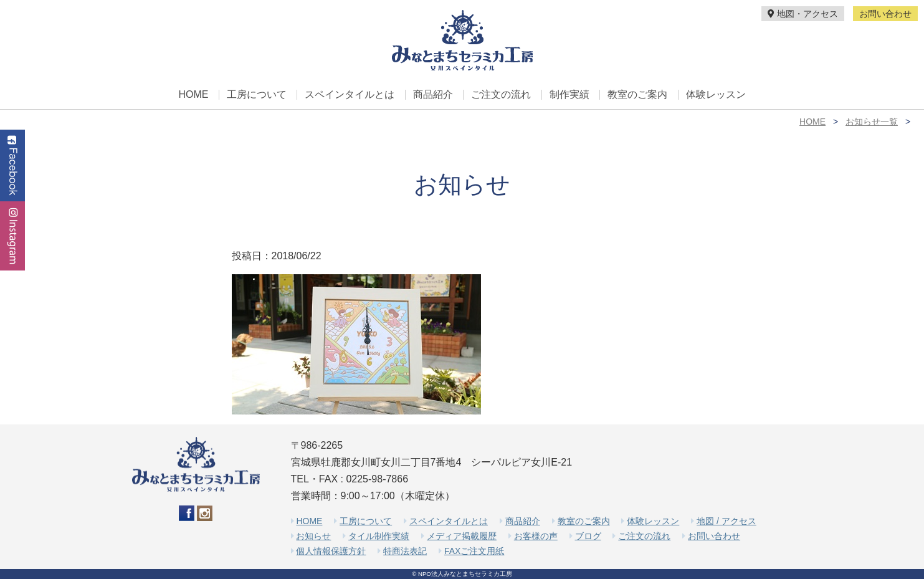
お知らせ (313, 536)
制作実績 (569, 95)
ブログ (588, 536)
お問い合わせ (885, 14)
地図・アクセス (803, 14)
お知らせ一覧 (872, 122)
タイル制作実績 (379, 536)
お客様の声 (536, 536)
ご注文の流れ (501, 95)
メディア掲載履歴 (462, 536)
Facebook (12, 165)
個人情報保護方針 (331, 551)
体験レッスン (716, 95)
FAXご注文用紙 (474, 551)
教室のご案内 (637, 95)
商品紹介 (433, 95)
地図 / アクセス (726, 521)
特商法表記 (405, 551)
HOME (193, 95)
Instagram (12, 236)
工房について (257, 95)
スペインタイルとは (350, 95)
